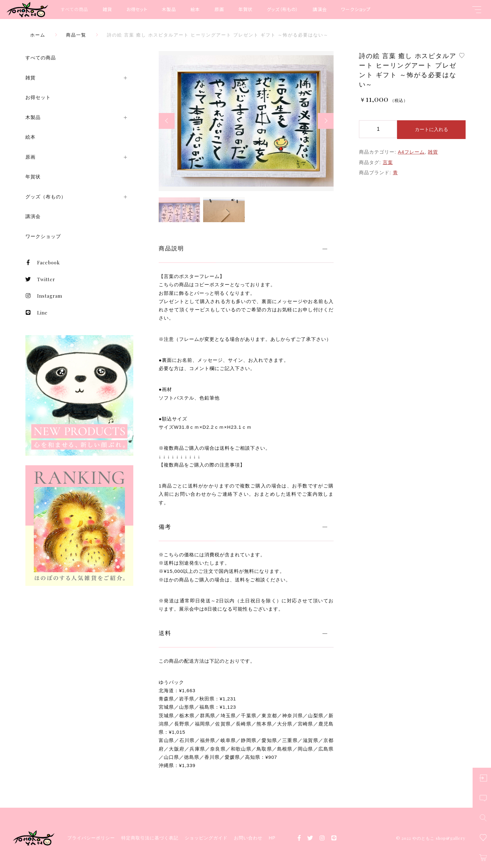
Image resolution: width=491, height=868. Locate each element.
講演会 (320, 9)
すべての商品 (75, 9)
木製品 (169, 9)
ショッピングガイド (206, 838)
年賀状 (245, 9)
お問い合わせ (248, 838)
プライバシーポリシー (91, 838)
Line (36, 313)
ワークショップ (356, 9)
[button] (167, 121)
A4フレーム (411, 152)
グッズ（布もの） (283, 9)
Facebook (43, 262)
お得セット (137, 9)
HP (272, 838)
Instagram (44, 296)
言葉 (388, 162)
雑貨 (107, 9)
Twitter (40, 279)
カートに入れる (431, 129)
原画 (219, 9)
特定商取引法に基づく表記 (150, 838)
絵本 (195, 9)
